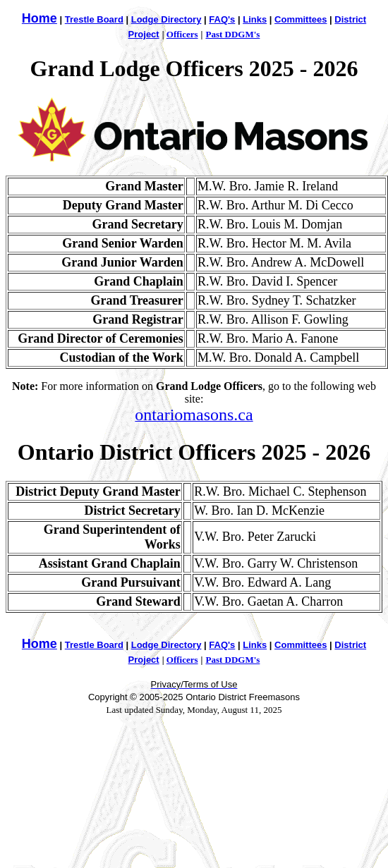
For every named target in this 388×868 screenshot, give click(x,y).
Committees (301, 19)
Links (255, 19)
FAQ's (222, 19)
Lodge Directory (166, 19)
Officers (182, 34)
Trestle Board (94, 19)
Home (40, 18)
